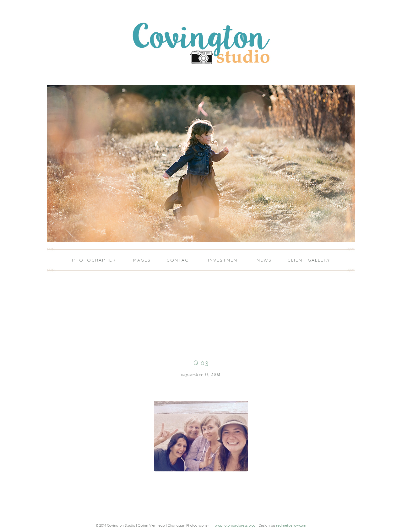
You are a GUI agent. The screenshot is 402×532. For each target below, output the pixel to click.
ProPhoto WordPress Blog (235, 525)
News (264, 260)
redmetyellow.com (291, 525)
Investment (224, 260)
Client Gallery (309, 260)
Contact (179, 260)
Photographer (94, 260)
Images (141, 260)
